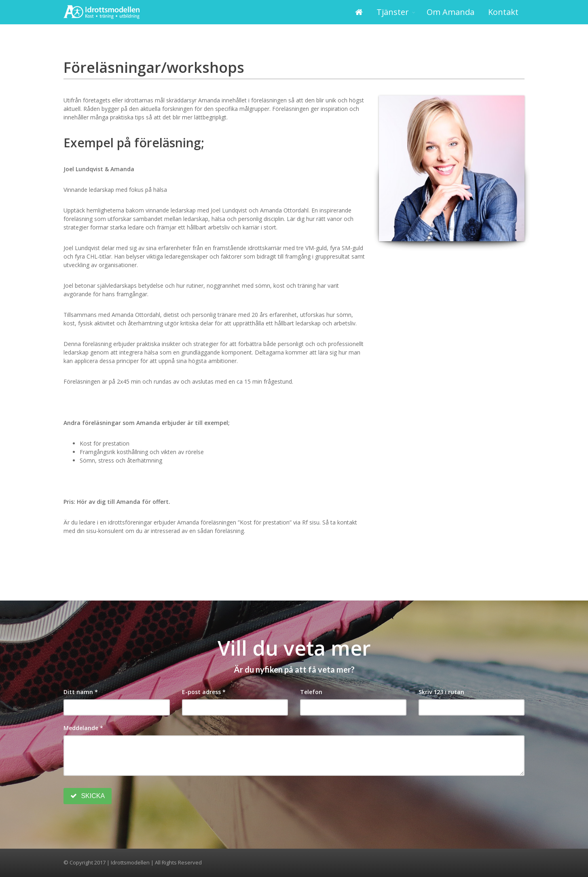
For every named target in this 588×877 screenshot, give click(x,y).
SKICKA (88, 796)
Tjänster (393, 12)
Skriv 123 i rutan (441, 692)
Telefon (311, 692)
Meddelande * (83, 728)
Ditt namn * (81, 692)
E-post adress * (204, 692)
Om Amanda (451, 12)
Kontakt (503, 12)
